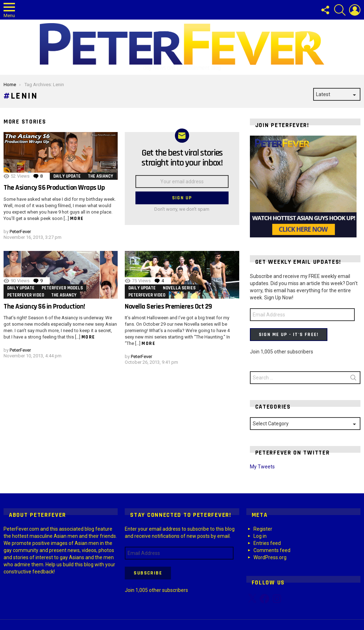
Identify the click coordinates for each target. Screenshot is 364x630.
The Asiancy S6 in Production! (44, 306)
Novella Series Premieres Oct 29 (168, 306)
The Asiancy (100, 176)
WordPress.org (270, 557)
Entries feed (267, 543)
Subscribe (148, 573)
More (77, 219)
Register (263, 529)
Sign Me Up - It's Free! (289, 335)
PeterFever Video (26, 295)
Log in (260, 536)
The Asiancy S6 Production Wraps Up (54, 188)
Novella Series (179, 288)
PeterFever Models (62, 288)
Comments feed (272, 550)
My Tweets (262, 467)
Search (353, 379)
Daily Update (67, 176)
